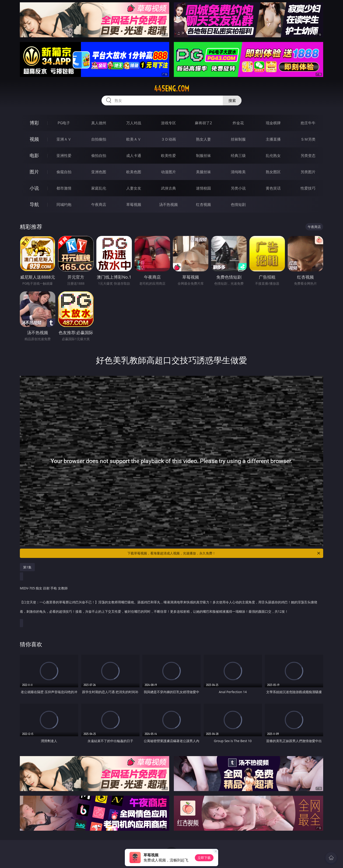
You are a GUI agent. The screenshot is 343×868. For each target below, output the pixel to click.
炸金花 (238, 123)
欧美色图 (134, 172)
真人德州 (99, 123)
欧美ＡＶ (134, 139)
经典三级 (238, 156)
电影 (34, 155)
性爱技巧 (308, 188)
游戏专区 (168, 123)
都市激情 (64, 188)
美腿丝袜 (203, 172)
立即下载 (204, 858)
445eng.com (172, 89)
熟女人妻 (203, 139)
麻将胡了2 (203, 123)
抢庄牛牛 (308, 123)
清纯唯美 (238, 172)
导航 (34, 204)
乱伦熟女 (273, 156)
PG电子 (64, 123)
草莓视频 (134, 204)
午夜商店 (99, 204)
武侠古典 (168, 188)
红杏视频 (203, 204)
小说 (34, 188)
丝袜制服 (238, 139)
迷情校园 (203, 188)
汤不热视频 (168, 204)
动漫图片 (168, 172)
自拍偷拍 (99, 139)
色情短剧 (238, 204)
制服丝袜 (203, 156)
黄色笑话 (273, 188)
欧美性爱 (168, 156)
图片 (34, 172)
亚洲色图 (99, 172)
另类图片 (308, 172)
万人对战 (134, 123)
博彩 (34, 123)
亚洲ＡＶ (64, 139)
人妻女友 (134, 188)
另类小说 (238, 188)
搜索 (232, 100)
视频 (34, 139)
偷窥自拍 (64, 172)
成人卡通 (134, 156)
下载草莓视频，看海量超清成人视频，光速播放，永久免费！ (224, 553)
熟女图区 (273, 172)
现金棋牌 (273, 123)
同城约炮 (64, 204)
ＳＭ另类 (308, 139)
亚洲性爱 (64, 156)
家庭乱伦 (99, 188)
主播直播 (273, 139)
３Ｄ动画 (168, 139)
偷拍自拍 (99, 156)
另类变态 (308, 156)
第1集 (27, 567)
